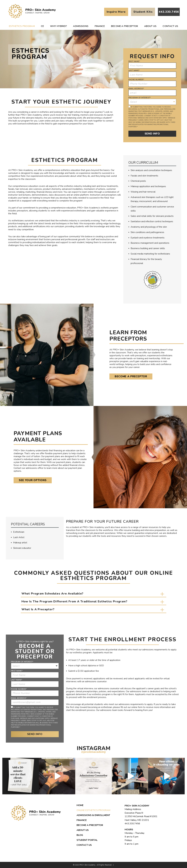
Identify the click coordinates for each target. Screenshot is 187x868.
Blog (80, 835)
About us (150, 26)
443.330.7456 (132, 824)
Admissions (81, 26)
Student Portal (87, 840)
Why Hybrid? (59, 26)
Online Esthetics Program (93, 810)
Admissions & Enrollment (93, 815)
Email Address (136, 89)
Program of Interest (140, 98)
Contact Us (170, 26)
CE (42, 26)
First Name (134, 61)
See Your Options (33, 480)
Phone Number (136, 80)
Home (80, 805)
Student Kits (143, 12)
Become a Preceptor (124, 26)
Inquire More (116, 12)
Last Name (134, 70)
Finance (100, 26)
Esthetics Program (22, 26)
